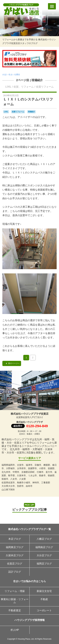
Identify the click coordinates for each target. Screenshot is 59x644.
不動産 (44, 599)
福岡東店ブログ (15, 547)
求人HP (15, 630)
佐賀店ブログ (15, 564)
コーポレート (44, 610)
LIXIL (8, 87)
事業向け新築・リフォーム (15, 601)
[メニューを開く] (52, 6)
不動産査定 (15, 610)
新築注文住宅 (44, 591)
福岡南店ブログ (44, 547)
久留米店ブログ (15, 555)
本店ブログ (15, 539)
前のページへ (13, 363)
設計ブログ (15, 572)
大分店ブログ (44, 555)
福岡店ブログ (44, 564)
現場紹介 (37, 80)
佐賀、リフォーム (24, 87)
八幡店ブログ (44, 539)
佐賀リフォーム (45, 87)
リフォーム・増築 (15, 591)
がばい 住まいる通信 (11, 75)
